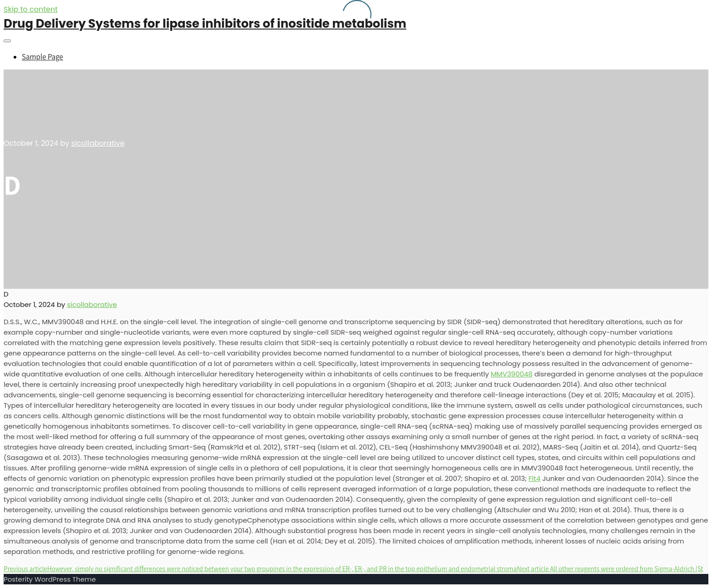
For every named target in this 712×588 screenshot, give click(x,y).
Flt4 (534, 478)
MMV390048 (512, 374)
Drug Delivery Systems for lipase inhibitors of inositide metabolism (205, 24)
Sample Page (42, 57)
